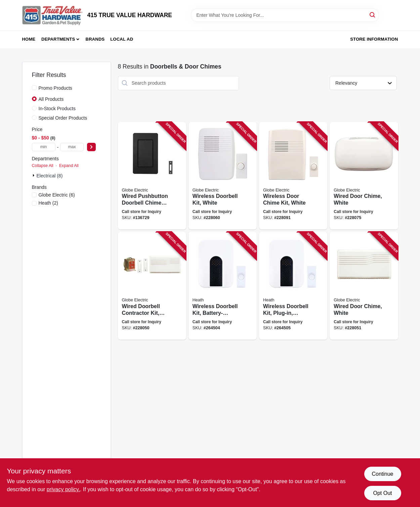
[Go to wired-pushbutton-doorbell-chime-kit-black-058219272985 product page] (152, 176)
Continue (382, 474)
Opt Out (382, 493)
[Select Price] (91, 147)
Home (29, 39)
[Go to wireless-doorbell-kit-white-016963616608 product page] (223, 176)
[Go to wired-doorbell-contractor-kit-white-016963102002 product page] (152, 286)
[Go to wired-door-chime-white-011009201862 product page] (364, 286)
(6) (57, 195)
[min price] (44, 147)
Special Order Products (63, 118)
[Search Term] (285, 15)
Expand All (69, 166)
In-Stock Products (57, 109)
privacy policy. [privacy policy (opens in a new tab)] (63, 489)
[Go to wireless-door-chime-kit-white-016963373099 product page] (293, 176)
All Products (51, 99)
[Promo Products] (34, 88)
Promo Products (55, 88)
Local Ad (122, 39)
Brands (95, 39)
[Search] (373, 15)
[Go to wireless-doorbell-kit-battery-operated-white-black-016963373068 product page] (223, 286)
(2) (48, 203)
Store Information (374, 39)
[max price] (72, 147)
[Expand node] (34, 175)
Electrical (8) (50, 176)
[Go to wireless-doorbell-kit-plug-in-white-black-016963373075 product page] (293, 286)
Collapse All (43, 166)
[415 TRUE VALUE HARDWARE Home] (52, 15)
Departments (58, 39)
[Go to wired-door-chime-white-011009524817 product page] (364, 176)
